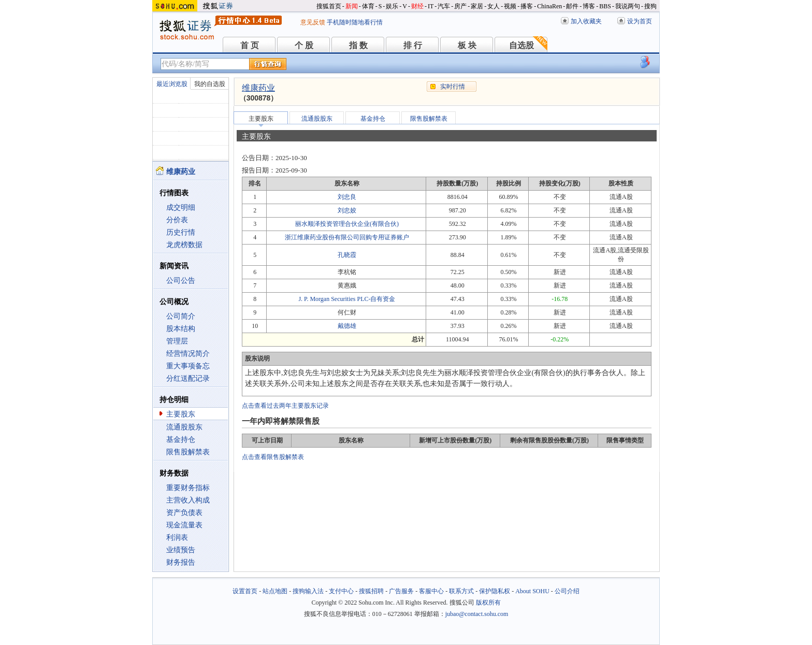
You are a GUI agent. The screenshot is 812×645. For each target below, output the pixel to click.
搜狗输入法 (308, 591)
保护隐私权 (495, 591)
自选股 (521, 45)
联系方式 (461, 591)
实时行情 (453, 87)
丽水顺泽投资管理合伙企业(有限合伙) (347, 224)
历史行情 (181, 232)
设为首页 (640, 21)
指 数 (358, 45)
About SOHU (532, 591)
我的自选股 (210, 84)
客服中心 (431, 591)
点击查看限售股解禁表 (273, 457)
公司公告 (181, 281)
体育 (368, 6)
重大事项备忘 (188, 366)
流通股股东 (184, 427)
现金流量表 (184, 525)
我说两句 (628, 6)
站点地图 (275, 591)
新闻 (352, 6)
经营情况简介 (188, 354)
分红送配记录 (188, 378)
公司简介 (181, 316)
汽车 (444, 6)
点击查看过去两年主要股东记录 (285, 406)
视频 (510, 6)
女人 (494, 6)
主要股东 (181, 414)
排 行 (413, 45)
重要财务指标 (188, 488)
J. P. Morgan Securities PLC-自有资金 (347, 299)
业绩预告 (181, 550)
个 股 (304, 45)
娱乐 (392, 6)
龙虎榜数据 (184, 245)
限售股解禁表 (188, 452)
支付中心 (341, 591)
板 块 (467, 45)
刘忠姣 (347, 210)
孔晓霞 (347, 255)
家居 (477, 6)
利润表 (177, 537)
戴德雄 (347, 326)
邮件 (572, 6)
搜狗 (650, 6)
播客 (527, 6)
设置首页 (245, 591)
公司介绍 (567, 591)
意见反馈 (313, 22)
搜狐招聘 (371, 591)
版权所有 (488, 603)
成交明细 (181, 207)
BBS (605, 6)
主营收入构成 (188, 500)
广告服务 (401, 591)
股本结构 (181, 329)
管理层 (177, 341)
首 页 (250, 45)
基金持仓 (181, 440)
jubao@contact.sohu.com (477, 614)
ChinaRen (549, 6)
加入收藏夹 (586, 21)
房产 (460, 6)
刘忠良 (347, 197)
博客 (589, 6)
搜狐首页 (329, 6)
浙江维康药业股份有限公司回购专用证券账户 (347, 237)
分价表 (177, 220)
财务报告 (181, 562)
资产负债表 (184, 513)
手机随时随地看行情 (355, 22)
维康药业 (258, 88)
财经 (417, 6)
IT (431, 6)
